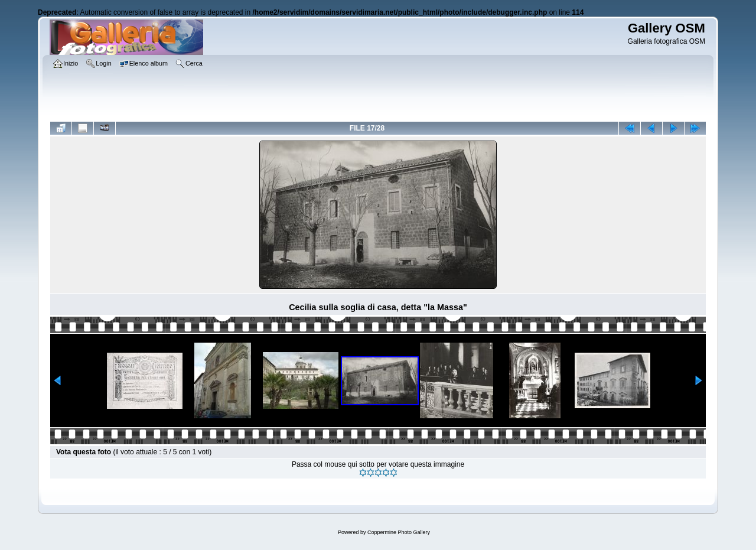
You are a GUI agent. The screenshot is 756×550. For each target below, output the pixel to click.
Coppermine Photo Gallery (399, 532)
